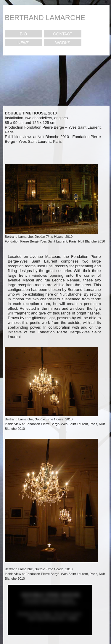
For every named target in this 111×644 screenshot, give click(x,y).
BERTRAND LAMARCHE (45, 18)
